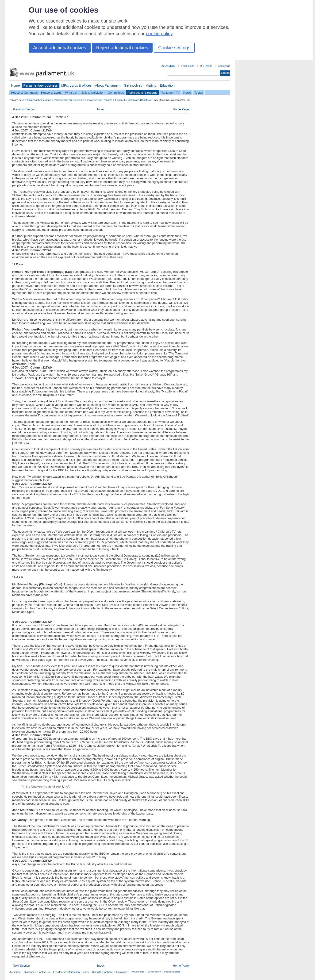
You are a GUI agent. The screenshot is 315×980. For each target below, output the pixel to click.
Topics (199, 93)
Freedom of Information (66, 972)
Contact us (224, 66)
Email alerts (188, 66)
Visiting (151, 85)
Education (167, 85)
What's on (72, 93)
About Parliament (108, 85)
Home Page (181, 109)
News (187, 93)
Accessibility (168, 66)
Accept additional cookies (60, 48)
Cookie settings (174, 48)
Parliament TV (170, 93)
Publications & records (142, 93)
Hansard (120, 100)
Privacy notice (137, 972)
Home (15, 85)
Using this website (102, 972)
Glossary (29, 972)
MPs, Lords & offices (76, 85)
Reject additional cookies (122, 48)
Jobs (86, 972)
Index (101, 109)
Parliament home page (38, 100)
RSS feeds (206, 66)
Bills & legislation (93, 93)
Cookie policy (154, 972)
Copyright (122, 972)
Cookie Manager (172, 972)
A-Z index (15, 972)
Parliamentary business (41, 85)
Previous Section (24, 109)
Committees (116, 93)
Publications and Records (98, 100)
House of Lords (51, 93)
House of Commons (24, 93)
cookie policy (159, 34)
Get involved (133, 85)
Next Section (21, 966)
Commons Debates (139, 100)
